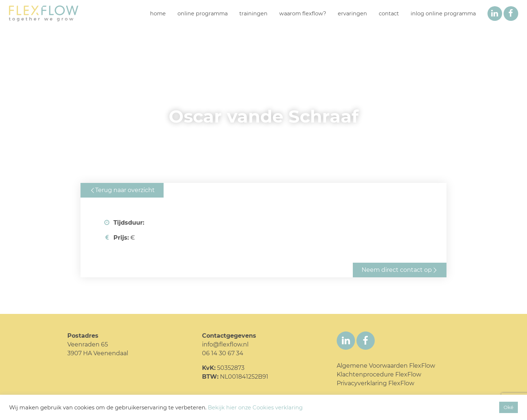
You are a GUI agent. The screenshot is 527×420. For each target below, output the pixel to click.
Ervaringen (352, 14)
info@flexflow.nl (225, 344)
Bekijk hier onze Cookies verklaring (255, 408)
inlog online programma (443, 14)
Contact (389, 14)
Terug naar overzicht (125, 190)
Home (158, 14)
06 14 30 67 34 (223, 353)
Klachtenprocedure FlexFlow (379, 374)
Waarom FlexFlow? (303, 14)
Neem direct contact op (397, 270)
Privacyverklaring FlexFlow (375, 383)
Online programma (203, 14)
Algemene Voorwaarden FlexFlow (386, 366)
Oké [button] (509, 407)
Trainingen (253, 14)
